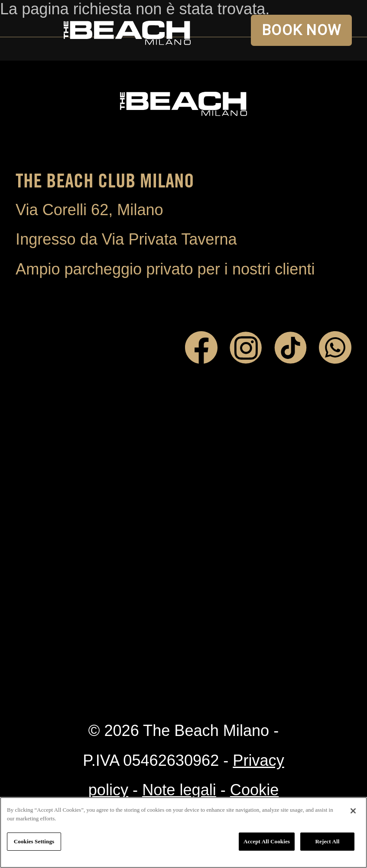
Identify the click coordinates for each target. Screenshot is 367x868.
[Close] (353, 811)
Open (30, 30)
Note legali (179, 790)
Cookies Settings (34, 841)
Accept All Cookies (267, 841)
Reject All (328, 841)
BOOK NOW (301, 30)
